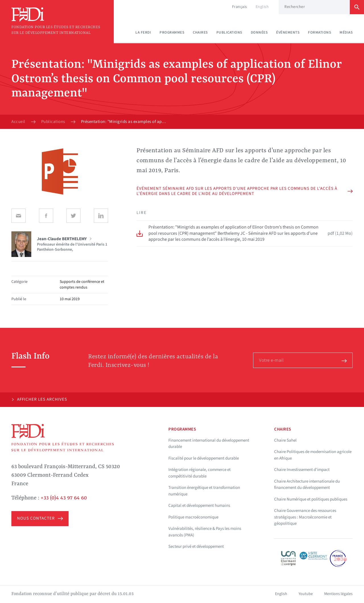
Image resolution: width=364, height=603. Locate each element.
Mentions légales (338, 594)
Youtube (306, 594)
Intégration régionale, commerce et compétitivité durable (199, 473)
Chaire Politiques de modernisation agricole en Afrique (313, 455)
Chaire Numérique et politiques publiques (311, 499)
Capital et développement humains (199, 506)
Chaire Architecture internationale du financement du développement (307, 485)
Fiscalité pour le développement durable (204, 458)
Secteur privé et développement (196, 547)
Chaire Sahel (285, 440)
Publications (229, 32)
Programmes (172, 32)
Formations (319, 32)
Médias (346, 32)
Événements (288, 32)
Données (259, 32)
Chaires (200, 32)
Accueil (18, 122)
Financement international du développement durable (209, 444)
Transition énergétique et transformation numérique (204, 491)
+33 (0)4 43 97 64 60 (64, 498)
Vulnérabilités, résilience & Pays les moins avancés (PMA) (205, 532)
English (262, 7)
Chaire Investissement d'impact (302, 470)
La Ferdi (143, 32)
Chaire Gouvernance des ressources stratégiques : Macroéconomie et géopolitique (305, 517)
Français (240, 7)
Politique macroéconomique (193, 517)
